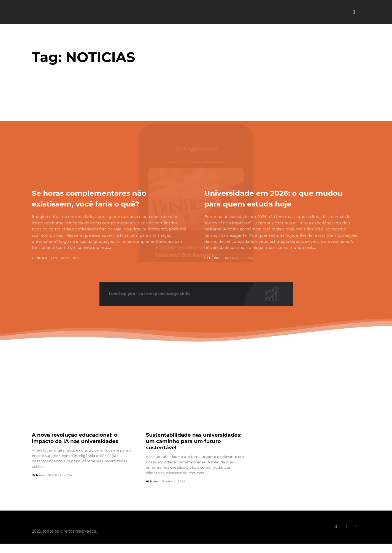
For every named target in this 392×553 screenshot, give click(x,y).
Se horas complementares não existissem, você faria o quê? (106, 198)
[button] (354, 12)
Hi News (40, 258)
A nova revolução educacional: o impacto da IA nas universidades (79, 438)
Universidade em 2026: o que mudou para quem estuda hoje (280, 198)
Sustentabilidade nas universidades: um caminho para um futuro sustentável (193, 441)
